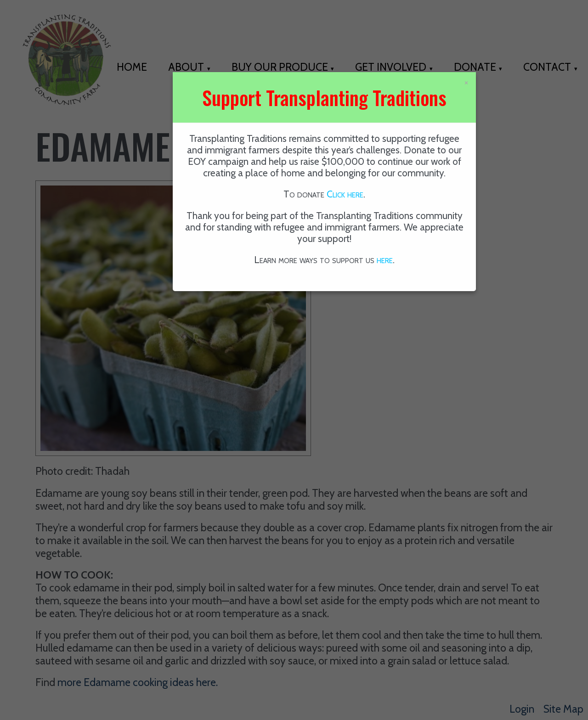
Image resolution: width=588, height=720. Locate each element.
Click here (345, 194)
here (385, 260)
